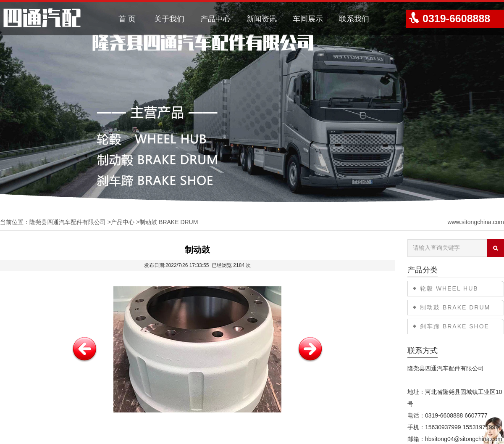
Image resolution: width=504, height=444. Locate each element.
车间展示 (308, 19)
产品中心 (215, 19)
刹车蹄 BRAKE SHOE (455, 326)
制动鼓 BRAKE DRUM (169, 222)
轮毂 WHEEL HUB (449, 288)
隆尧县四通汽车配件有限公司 (68, 222)
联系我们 (354, 19)
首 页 (127, 19)
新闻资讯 (262, 19)
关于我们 (169, 19)
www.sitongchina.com (476, 222)
